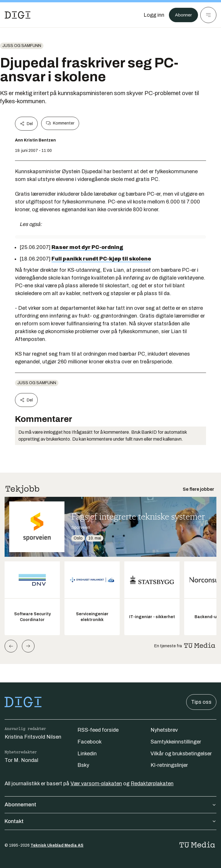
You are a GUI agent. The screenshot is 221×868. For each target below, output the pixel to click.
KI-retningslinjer (169, 765)
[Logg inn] (151, 15)
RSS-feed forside (98, 730)
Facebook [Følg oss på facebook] (89, 742)
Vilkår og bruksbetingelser (181, 754)
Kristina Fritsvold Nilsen (33, 737)
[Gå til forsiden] (18, 15)
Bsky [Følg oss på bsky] (83, 765)
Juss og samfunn (22, 46)
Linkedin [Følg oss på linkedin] (87, 754)
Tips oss (201, 702)
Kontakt (110, 821)
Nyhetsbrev (164, 730)
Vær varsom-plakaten (96, 784)
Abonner (182, 15)
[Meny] (208, 15)
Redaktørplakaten (152, 784)
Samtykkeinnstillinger (176, 742)
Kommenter (60, 123)
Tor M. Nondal (21, 760)
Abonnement (110, 805)
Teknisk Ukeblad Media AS (57, 845)
